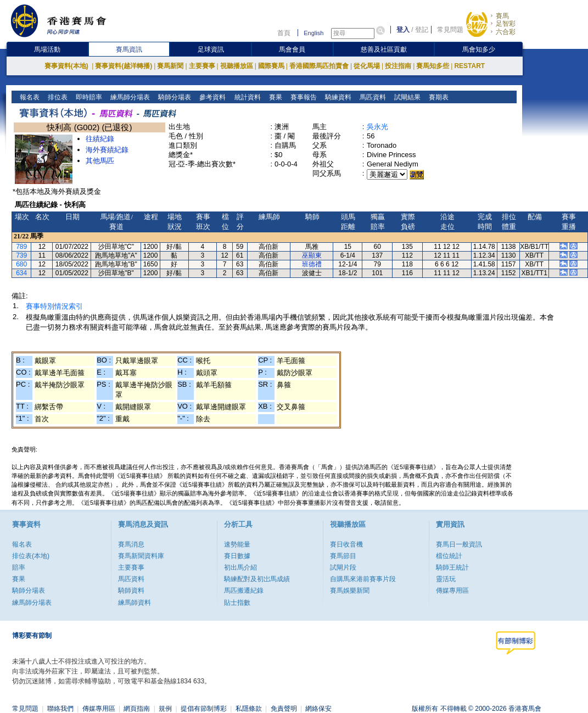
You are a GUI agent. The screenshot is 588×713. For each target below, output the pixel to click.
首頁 (284, 33)
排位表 (57, 97)
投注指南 (398, 66)
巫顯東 (312, 255)
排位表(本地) (31, 556)
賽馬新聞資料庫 (141, 556)
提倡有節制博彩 (204, 709)
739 (21, 255)
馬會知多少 (479, 49)
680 (21, 264)
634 (21, 273)
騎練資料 (337, 97)
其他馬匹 (100, 161)
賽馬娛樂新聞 (350, 591)
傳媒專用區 (452, 591)
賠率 (19, 567)
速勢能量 (237, 544)
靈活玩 (446, 579)
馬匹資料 (371, 97)
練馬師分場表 (129, 97)
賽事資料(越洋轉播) (124, 66)
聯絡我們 (60, 709)
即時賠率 (88, 97)
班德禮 (312, 264)
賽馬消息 (131, 544)
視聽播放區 (237, 66)
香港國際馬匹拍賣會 (319, 66)
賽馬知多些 (433, 66)
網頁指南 (137, 709)
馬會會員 (292, 49)
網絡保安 (318, 709)
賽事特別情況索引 (54, 306)
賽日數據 (237, 556)
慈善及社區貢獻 (384, 49)
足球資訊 (211, 49)
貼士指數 (237, 603)
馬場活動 (47, 49)
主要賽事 (202, 66)
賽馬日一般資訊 (459, 544)
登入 (403, 30)
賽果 (274, 97)
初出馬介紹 (240, 567)
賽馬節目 (343, 556)
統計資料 (246, 97)
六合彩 (506, 32)
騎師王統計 (452, 567)
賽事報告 (302, 97)
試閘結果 (406, 97)
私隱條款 (249, 709)
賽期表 (437, 97)
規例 (165, 709)
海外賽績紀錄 (107, 150)
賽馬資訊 (129, 49)
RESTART (469, 66)
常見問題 (450, 30)
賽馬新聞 (170, 66)
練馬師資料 (135, 603)
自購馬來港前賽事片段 (363, 579)
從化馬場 (367, 66)
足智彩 (506, 24)
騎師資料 (131, 591)
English (313, 33)
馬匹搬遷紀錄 (244, 591)
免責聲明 (284, 709)
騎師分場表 (174, 97)
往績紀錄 (100, 139)
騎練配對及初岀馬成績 (257, 579)
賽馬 (502, 16)
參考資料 (212, 97)
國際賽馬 (271, 66)
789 (21, 247)
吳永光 (377, 127)
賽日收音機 (346, 544)
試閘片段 (343, 567)
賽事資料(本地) (67, 66)
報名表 (29, 97)
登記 (422, 30)
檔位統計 (449, 556)
